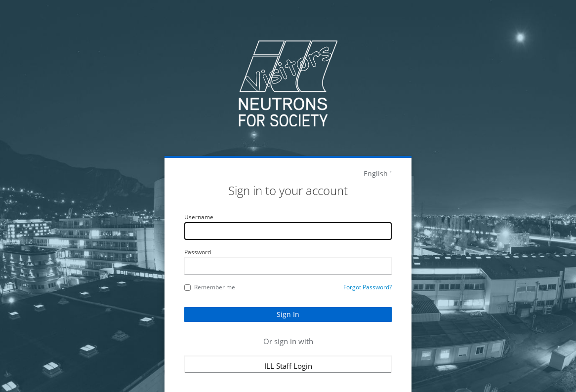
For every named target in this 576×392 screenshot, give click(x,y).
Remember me (210, 287)
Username (199, 217)
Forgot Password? (368, 287)
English (376, 174)
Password (198, 252)
